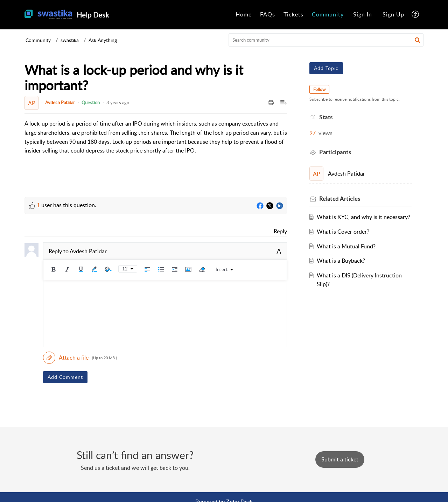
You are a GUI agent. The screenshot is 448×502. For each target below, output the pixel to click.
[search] (326, 40)
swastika (70, 40)
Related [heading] (340, 199)
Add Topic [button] (326, 68)
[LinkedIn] (280, 206)
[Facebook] (260, 206)
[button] (416, 15)
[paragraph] (156, 137)
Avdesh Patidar (60, 102)
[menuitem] (244, 15)
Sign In (363, 14)
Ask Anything (103, 40)
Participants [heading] (335, 152)
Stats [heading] (326, 117)
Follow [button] (319, 89)
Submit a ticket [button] (340, 459)
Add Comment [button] (65, 377)
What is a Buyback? (341, 261)
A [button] (279, 251)
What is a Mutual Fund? (346, 246)
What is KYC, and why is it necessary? (363, 217)
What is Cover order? (343, 232)
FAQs (268, 14)
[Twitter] (270, 206)
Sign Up (393, 14)
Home (244, 14)
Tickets (293, 14)
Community (328, 14)
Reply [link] (280, 231)
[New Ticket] (340, 459)
